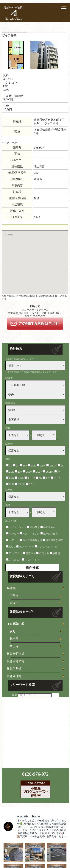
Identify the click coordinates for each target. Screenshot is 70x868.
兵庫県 (11, 588)
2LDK (39, 472)
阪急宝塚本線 (16, 661)
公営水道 (44, 553)
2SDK (29, 472)
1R (11, 466)
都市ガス (31, 553)
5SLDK (21, 484)
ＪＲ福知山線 (16, 624)
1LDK (43, 466)
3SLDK (31, 478)
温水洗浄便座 (51, 534)
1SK (25, 466)
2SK (11, 472)
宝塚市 (14, 603)
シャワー (14, 534)
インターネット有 (47, 547)
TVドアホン (16, 553)
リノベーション (18, 527)
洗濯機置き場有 (54, 540)
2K (62, 466)
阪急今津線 (14, 676)
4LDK (57, 478)
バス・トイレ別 (31, 534)
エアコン (14, 540)
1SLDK (53, 466)
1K (18, 466)
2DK (20, 472)
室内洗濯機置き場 (32, 540)
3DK (11, 478)
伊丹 (13, 631)
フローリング (32, 560)
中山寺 (14, 646)
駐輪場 (56, 553)
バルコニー (15, 560)
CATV (12, 547)
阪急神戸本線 (16, 654)
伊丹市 (14, 596)
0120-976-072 (35, 774)
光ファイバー (27, 547)
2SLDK (50, 472)
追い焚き (35, 527)
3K (59, 472)
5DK (11, 484)
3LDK (21, 478)
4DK (48, 478)
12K (31, 484)
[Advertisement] (35, 732)
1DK (33, 466)
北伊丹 (14, 639)
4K (40, 478)
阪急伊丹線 (14, 669)
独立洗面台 (49, 527)
